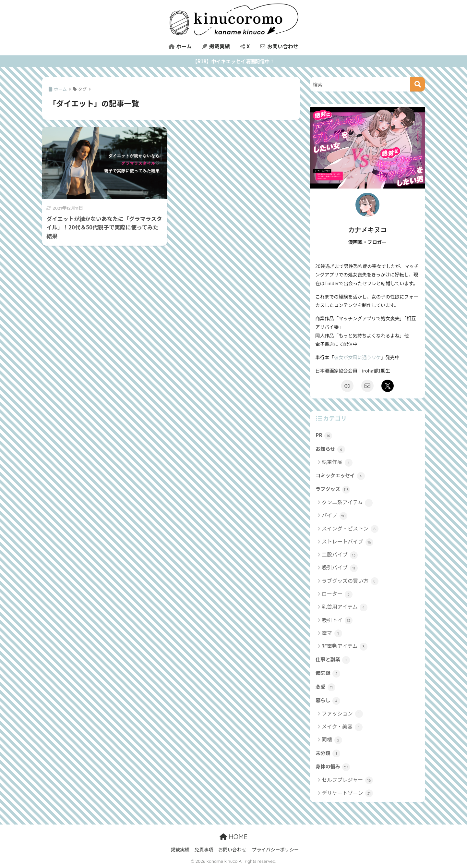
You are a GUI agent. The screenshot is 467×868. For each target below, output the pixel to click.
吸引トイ (337, 620)
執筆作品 (337, 462)
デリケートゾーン (347, 793)
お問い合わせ (279, 46)
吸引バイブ (340, 568)
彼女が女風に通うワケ (357, 357)
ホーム (180, 46)
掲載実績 (216, 46)
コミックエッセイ (340, 476)
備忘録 (328, 673)
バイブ (335, 515)
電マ (332, 633)
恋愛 (325, 687)
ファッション (342, 714)
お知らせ (330, 449)
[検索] (418, 84)
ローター (337, 594)
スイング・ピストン (350, 529)
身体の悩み (333, 767)
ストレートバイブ (347, 542)
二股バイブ (340, 555)
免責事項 (204, 849)
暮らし (328, 701)
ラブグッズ (333, 489)
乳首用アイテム (345, 607)
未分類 (328, 753)
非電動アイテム (345, 646)
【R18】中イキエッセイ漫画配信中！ (234, 61)
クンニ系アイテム (347, 502)
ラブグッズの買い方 (350, 581)
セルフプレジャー (347, 780)
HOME (233, 837)
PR (324, 435)
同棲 (332, 740)
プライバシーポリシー (275, 849)
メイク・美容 (342, 727)
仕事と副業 (333, 660)
